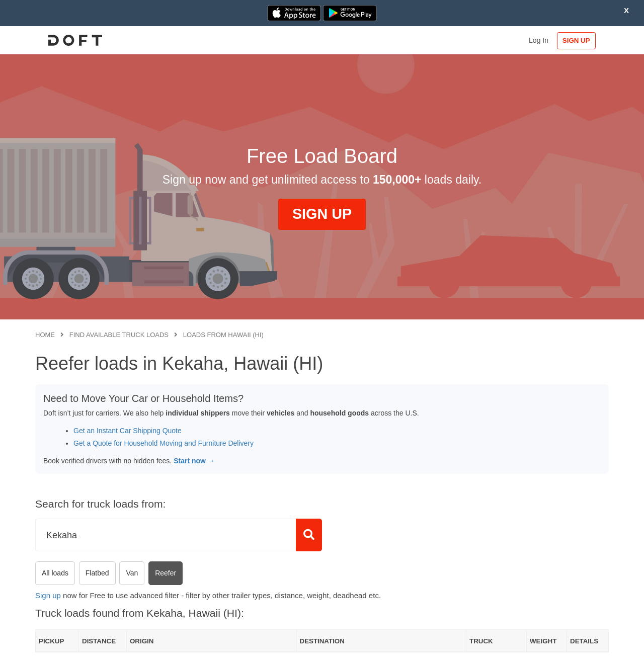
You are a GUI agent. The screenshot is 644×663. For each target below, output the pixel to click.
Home (45, 335)
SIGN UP (576, 40)
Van (132, 573)
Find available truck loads (119, 335)
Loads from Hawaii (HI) (223, 335)
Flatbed (97, 573)
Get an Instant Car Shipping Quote (128, 431)
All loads (55, 573)
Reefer (166, 573)
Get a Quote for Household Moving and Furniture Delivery (164, 443)
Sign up (48, 595)
